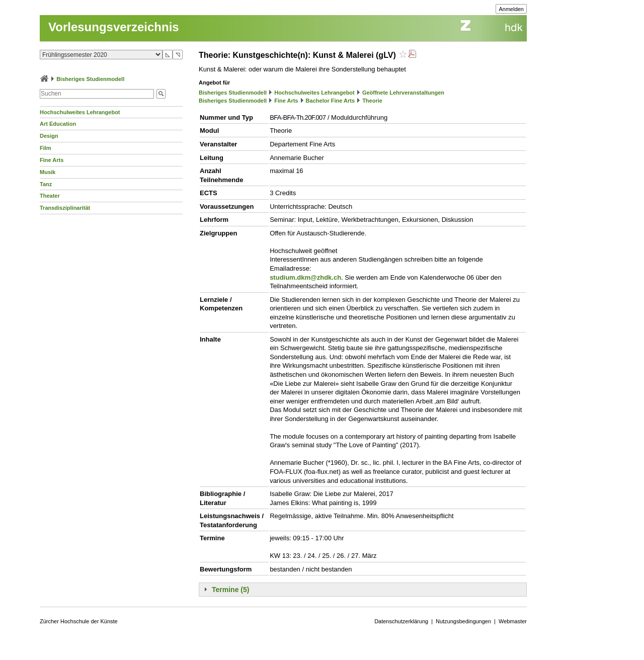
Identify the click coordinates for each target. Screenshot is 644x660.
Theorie (372, 101)
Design (49, 136)
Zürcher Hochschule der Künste (79, 621)
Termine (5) (230, 590)
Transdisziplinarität (65, 208)
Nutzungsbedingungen (463, 621)
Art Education (58, 124)
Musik (48, 172)
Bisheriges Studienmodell (90, 79)
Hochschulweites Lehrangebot (80, 112)
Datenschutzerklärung (401, 621)
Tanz (46, 184)
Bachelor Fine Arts (330, 101)
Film (46, 148)
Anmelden (511, 9)
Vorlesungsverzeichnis (114, 27)
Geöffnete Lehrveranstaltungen (403, 93)
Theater (50, 196)
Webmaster (513, 621)
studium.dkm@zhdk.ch (305, 277)
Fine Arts (52, 160)
